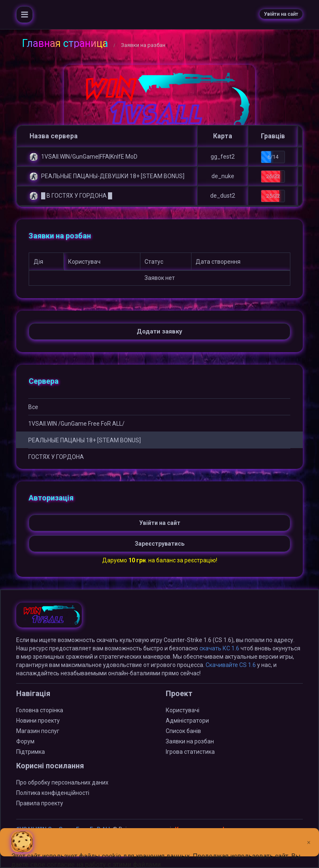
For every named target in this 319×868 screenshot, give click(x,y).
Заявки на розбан (190, 741)
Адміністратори (187, 721)
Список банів (183, 731)
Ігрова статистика (190, 752)
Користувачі (183, 710)
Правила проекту (40, 803)
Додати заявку (159, 331)
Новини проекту (38, 721)
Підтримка (31, 752)
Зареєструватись (159, 544)
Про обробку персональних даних (62, 782)
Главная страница (65, 43)
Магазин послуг (38, 731)
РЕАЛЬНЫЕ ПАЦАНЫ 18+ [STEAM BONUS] (85, 440)
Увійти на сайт (281, 14)
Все (33, 407)
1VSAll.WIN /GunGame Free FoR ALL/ (76, 424)
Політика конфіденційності (53, 793)
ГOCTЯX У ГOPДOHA (56, 457)
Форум (25, 741)
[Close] (309, 836)
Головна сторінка (40, 710)
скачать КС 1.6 (219, 648)
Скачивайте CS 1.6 (231, 665)
